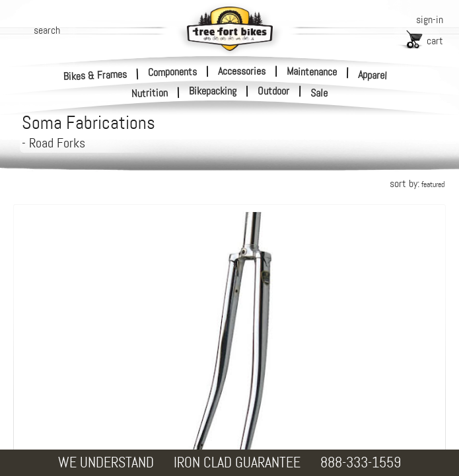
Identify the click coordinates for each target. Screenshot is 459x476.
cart (435, 41)
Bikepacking (213, 91)
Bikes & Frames (95, 75)
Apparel (373, 75)
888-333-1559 (361, 462)
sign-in (430, 20)
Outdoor (273, 91)
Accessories (242, 71)
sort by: (417, 183)
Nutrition (150, 93)
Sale (319, 93)
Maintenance (312, 71)
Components (172, 71)
